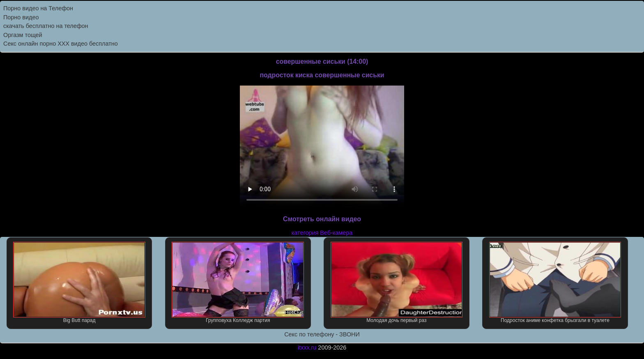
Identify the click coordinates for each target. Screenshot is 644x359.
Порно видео (21, 17)
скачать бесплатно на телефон (46, 26)
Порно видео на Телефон (38, 8)
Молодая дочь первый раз (397, 283)
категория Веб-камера (322, 233)
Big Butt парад (79, 283)
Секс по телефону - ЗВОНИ (322, 334)
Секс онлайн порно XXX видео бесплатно (61, 44)
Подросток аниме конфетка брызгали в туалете (555, 283)
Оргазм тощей (23, 35)
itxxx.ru (307, 347)
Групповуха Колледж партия (238, 283)
